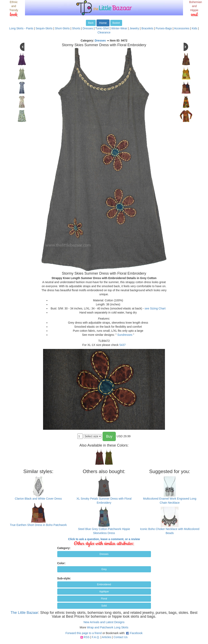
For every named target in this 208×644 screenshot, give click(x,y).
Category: (64, 548)
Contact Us (121, 637)
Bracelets (147, 28)
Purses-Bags (164, 28)
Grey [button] (104, 569)
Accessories (182, 28)
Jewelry (134, 28)
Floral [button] (104, 599)
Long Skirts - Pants (21, 28)
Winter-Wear (119, 28)
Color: (61, 563)
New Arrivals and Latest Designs (104, 622)
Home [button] (103, 23)
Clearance (104, 32)
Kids (194, 28)
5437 (122, 345)
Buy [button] (109, 436)
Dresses (88, 28)
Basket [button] (116, 23)
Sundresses (125, 335)
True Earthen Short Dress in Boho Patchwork (38, 525)
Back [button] (91, 23)
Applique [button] (104, 592)
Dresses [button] (104, 554)
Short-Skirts (62, 28)
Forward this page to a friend (83, 633)
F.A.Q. (96, 637)
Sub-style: (64, 578)
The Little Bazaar (24, 613)
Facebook (136, 633)
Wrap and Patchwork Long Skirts (108, 627)
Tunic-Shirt (102, 28)
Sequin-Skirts (44, 28)
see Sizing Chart (155, 308)
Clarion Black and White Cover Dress (38, 499)
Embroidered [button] (104, 584)
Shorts (76, 28)
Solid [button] (104, 606)
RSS (87, 637)
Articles (107, 637)
